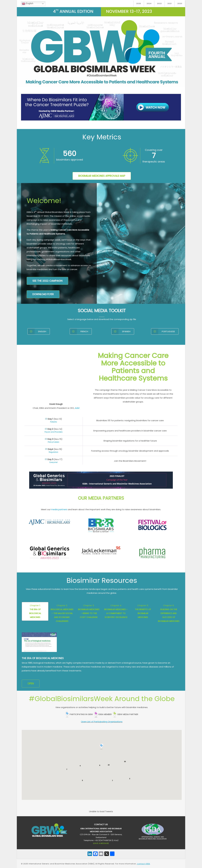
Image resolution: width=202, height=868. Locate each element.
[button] (102, 747)
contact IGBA (144, 864)
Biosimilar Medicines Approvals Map (102, 176)
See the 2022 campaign (47, 281)
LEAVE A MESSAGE (101, 843)
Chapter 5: (143, 611)
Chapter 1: (35, 611)
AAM (77, 408)
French (79, 331)
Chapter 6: (169, 613)
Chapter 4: (116, 611)
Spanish (121, 331)
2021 (170, 3)
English (28, 4)
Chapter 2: (62, 613)
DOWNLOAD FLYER (43, 294)
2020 (180, 3)
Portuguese (163, 331)
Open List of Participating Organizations (102, 722)
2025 (139, 3)
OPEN (31, 683)
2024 (149, 3)
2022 (159, 3)
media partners (59, 509)
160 (70, 154)
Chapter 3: (89, 611)
